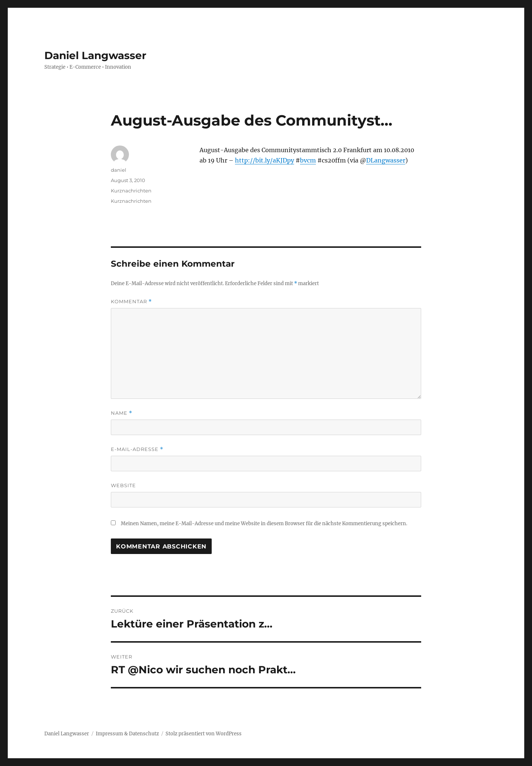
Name (122, 413)
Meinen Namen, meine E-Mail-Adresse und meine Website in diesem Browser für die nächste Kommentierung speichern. (264, 524)
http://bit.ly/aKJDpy (265, 160)
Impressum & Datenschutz (127, 734)
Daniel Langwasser (95, 55)
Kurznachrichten (131, 191)
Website (123, 485)
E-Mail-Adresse (137, 449)
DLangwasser (386, 160)
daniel (119, 170)
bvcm (308, 160)
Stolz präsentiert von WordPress (204, 734)
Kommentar (131, 302)
